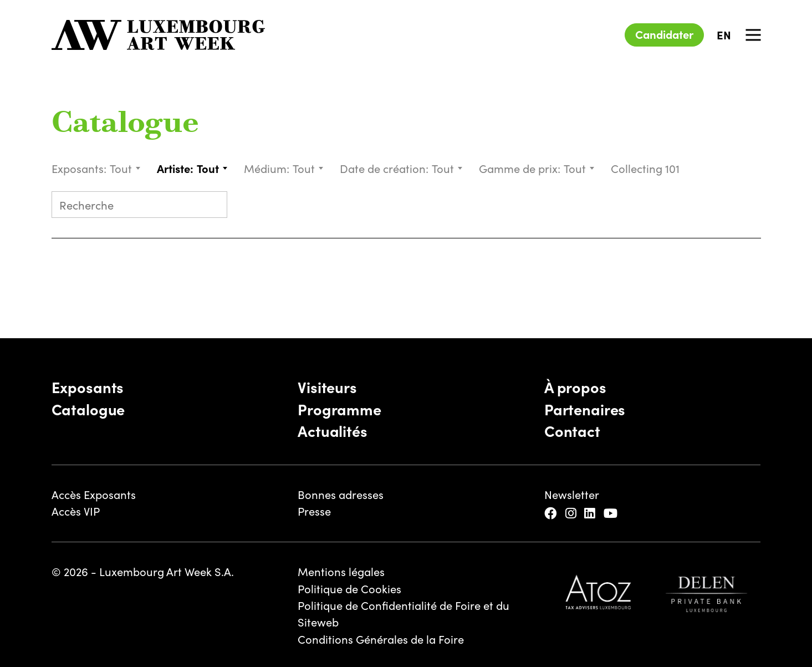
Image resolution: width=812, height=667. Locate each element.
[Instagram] (573, 513)
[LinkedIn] (591, 513)
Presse (314, 511)
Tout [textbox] (121, 168)
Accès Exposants (94, 494)
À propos (575, 386)
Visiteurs (327, 386)
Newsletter (572, 494)
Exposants (88, 386)
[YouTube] (612, 513)
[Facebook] (552, 513)
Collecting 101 (647, 168)
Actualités (333, 430)
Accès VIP (76, 511)
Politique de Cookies (349, 588)
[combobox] (126, 168)
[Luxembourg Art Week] (159, 35)
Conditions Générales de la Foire (381, 639)
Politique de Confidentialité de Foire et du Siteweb (404, 613)
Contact (572, 430)
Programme (339, 409)
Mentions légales (341, 571)
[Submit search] (213, 206)
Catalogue (125, 124)
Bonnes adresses (341, 494)
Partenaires (585, 409)
